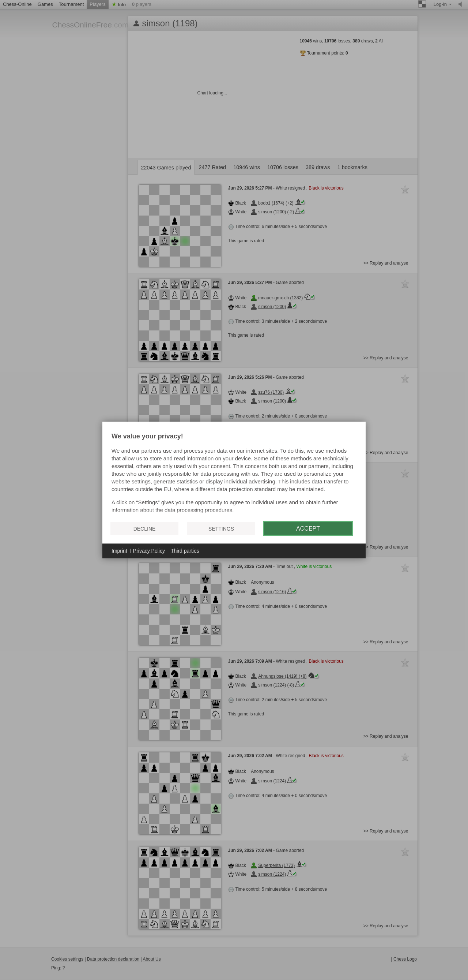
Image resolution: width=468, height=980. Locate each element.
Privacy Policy (149, 551)
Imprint (119, 551)
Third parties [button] (185, 551)
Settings (221, 528)
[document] (234, 474)
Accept (308, 528)
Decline (145, 528)
